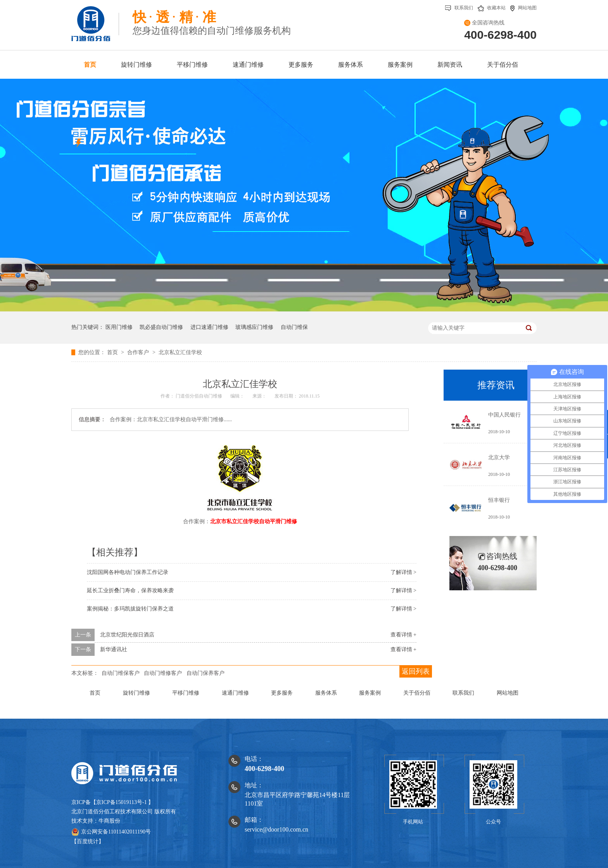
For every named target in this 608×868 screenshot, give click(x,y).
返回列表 (416, 671)
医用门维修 (119, 327)
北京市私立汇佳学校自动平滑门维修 (254, 521)
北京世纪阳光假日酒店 (127, 635)
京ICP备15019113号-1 (122, 802)
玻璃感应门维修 (254, 327)
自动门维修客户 (163, 673)
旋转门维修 (136, 693)
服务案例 (370, 693)
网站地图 (523, 8)
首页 (113, 352)
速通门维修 (235, 693)
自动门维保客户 (121, 673)
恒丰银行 (499, 500)
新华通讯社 (114, 649)
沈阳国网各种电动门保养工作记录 (128, 572)
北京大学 (499, 457)
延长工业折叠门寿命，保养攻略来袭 (130, 590)
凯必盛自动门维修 (161, 327)
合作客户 (139, 352)
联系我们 (459, 8)
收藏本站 (492, 8)
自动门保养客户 (206, 673)
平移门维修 (186, 693)
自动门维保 (294, 327)
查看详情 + (403, 635)
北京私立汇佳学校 (180, 352)
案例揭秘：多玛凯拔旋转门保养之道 (130, 609)
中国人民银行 (504, 415)
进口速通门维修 (209, 327)
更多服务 (282, 693)
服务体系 (326, 693)
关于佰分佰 (417, 693)
